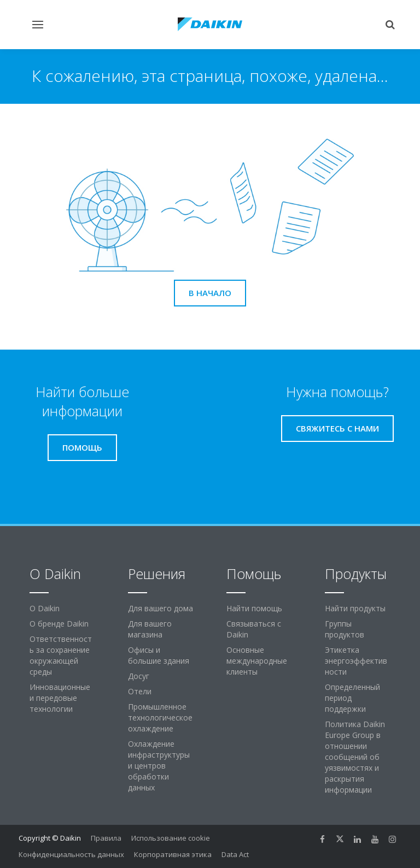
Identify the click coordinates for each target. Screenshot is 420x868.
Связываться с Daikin (254, 629)
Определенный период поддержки (352, 698)
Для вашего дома (161, 608)
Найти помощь (254, 608)
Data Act (235, 854)
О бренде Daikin (59, 624)
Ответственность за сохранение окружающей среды (61, 655)
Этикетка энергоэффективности (356, 661)
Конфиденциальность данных (71, 854)
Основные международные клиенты (257, 661)
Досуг (139, 676)
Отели (140, 691)
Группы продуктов (345, 629)
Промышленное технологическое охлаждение (160, 718)
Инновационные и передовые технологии (60, 698)
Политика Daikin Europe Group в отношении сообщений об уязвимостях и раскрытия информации (355, 757)
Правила (106, 838)
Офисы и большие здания (159, 655)
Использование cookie (171, 838)
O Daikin (45, 608)
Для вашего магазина (150, 629)
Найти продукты (355, 608)
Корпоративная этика (173, 854)
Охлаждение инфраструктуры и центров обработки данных (159, 766)
